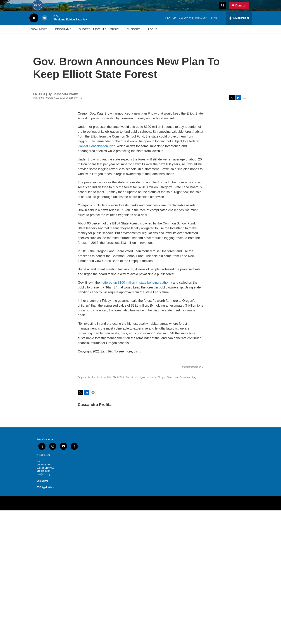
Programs (63, 37)
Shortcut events (93, 37)
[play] (34, 26)
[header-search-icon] (224, 10)
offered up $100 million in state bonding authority (137, 291)
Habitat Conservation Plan (97, 154)
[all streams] (239, 26)
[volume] (45, 26)
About (152, 37)
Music (114, 37)
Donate (242, 9)
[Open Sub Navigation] (50, 37)
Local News (38, 37)
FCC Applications (46, 621)
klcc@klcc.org (43, 608)
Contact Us (42, 614)
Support (133, 37)
